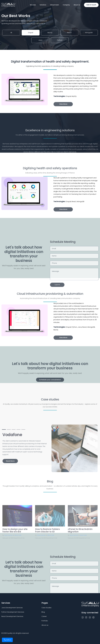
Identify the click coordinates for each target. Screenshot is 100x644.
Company (66, 5)
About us (77, 5)
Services (33, 5)
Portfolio (45, 621)
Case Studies (46, 608)
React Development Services (12, 616)
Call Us (8, 640)
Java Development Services (12, 608)
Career (44, 616)
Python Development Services (13, 612)
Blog (43, 612)
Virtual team (54, 5)
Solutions (43, 5)
